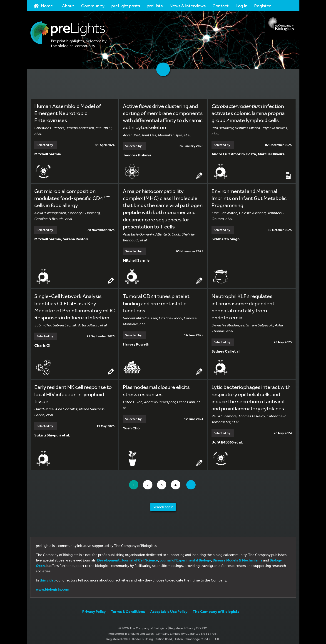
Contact (221, 6)
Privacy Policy (94, 608)
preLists (155, 6)
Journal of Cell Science (140, 557)
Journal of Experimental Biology (185, 557)
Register (263, 6)
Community (93, 6)
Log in (241, 6)
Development (108, 557)
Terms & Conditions (128, 608)
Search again (163, 504)
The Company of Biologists (216, 608)
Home (43, 6)
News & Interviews (188, 6)
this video (48, 577)
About (68, 6)
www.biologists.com (53, 586)
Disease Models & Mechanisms (238, 557)
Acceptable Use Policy (169, 608)
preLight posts (126, 6)
